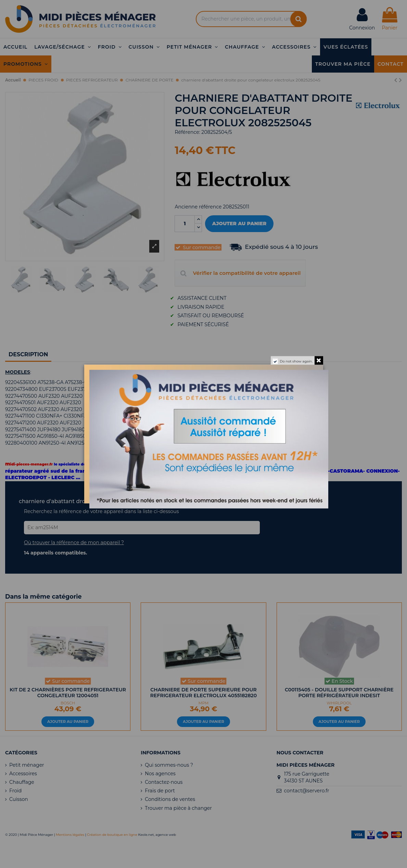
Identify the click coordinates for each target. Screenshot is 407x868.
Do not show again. (296, 361)
